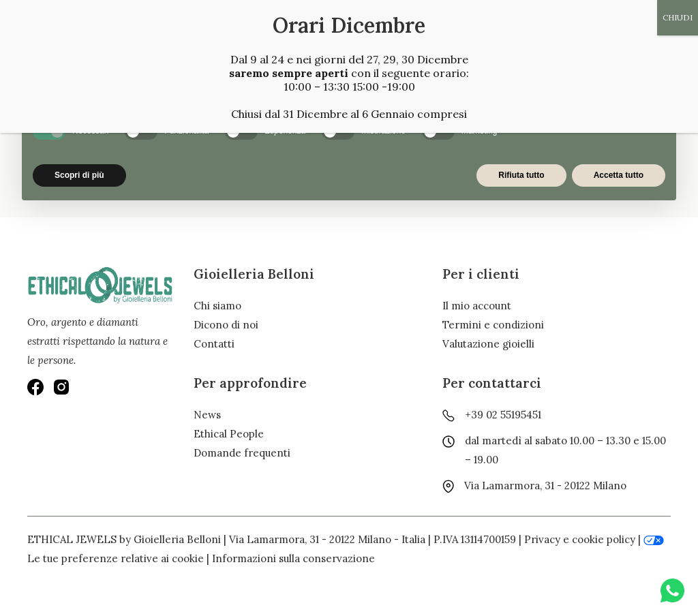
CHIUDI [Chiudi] (678, 17)
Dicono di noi (226, 325)
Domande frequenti (242, 453)
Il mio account (477, 306)
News (207, 415)
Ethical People (229, 434)
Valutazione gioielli (488, 344)
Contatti (214, 344)
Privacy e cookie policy (580, 539)
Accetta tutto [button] (619, 175)
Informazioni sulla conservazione (293, 558)
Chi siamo (217, 306)
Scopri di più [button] (79, 175)
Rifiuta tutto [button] (521, 175)
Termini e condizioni (493, 325)
